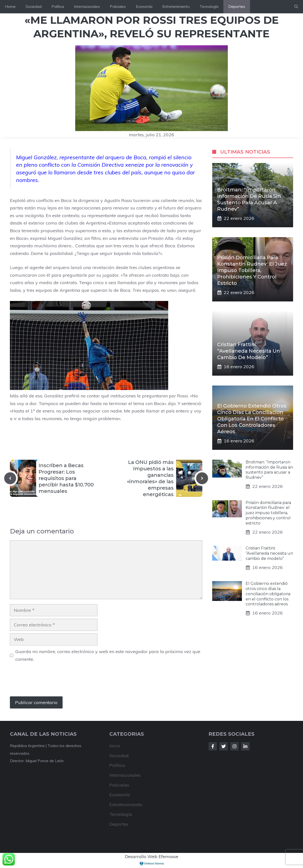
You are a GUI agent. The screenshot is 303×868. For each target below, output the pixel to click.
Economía (144, 7)
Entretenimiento (176, 7)
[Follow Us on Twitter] (224, 746)
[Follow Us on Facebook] (213, 746)
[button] (296, 7)
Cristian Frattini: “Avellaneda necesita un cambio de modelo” (249, 351)
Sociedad (34, 7)
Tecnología (209, 7)
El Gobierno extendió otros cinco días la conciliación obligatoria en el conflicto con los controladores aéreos (252, 419)
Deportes (237, 7)
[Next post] (202, 478)
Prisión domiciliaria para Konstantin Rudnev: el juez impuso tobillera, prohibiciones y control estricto (252, 270)
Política (58, 7)
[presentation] (47, 682)
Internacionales (87, 7)
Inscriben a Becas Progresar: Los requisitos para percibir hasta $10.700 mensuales (66, 478)
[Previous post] (10, 478)
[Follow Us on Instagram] (234, 746)
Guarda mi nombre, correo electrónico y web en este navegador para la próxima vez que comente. (108, 655)
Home (10, 7)
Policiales (118, 7)
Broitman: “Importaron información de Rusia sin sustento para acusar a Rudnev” (269, 470)
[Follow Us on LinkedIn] (245, 746)
